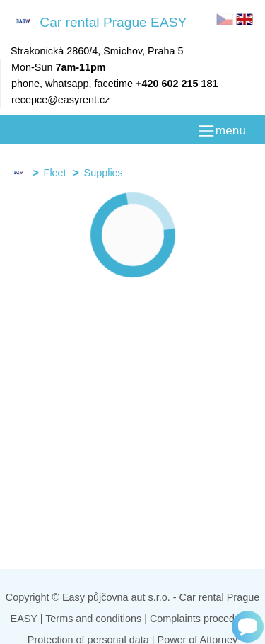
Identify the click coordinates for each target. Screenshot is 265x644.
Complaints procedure (200, 619)
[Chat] (248, 627)
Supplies (104, 173)
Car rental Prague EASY (99, 22)
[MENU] (222, 131)
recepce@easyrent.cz (60, 100)
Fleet (55, 173)
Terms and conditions (93, 619)
